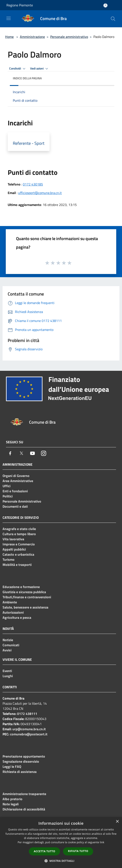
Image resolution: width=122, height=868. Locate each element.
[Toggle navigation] (9, 18)
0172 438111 (27, 714)
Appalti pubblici (14, 549)
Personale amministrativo (69, 37)
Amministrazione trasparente (24, 794)
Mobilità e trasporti (17, 565)
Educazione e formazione (21, 587)
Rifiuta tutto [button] (78, 851)
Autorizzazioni (13, 612)
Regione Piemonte (20, 5)
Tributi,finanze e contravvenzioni (27, 597)
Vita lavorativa (13, 539)
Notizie (8, 640)
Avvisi (7, 650)
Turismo (9, 559)
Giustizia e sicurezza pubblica (24, 592)
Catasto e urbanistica (18, 554)
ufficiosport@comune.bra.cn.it (40, 193)
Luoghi (8, 676)
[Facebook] (10, 453)
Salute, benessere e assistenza (25, 607)
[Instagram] (44, 453)
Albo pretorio (12, 799)
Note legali (11, 804)
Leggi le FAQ (12, 767)
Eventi (7, 671)
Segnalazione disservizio (21, 761)
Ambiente (10, 602)
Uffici (7, 486)
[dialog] (61, 843)
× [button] (117, 822)
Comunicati (11, 645)
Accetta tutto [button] (44, 851)
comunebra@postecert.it (29, 734)
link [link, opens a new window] (102, 842)
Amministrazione (32, 37)
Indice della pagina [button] (27, 78)
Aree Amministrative (18, 481)
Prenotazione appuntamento (24, 756)
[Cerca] (113, 19)
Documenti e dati (15, 506)
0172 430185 (33, 184)
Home (9, 37)
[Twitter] (21, 453)
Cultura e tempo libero (19, 534)
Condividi (18, 69)
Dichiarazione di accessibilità (24, 809)
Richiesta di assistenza (20, 772)
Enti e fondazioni (15, 491)
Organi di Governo (16, 476)
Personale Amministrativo (22, 501)
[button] (61, 861)
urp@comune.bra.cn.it (29, 729)
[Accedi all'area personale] (105, 5)
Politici (8, 496)
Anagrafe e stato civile (19, 529)
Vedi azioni (40, 69)
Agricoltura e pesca (17, 617)
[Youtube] (32, 453)
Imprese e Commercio (19, 544)
